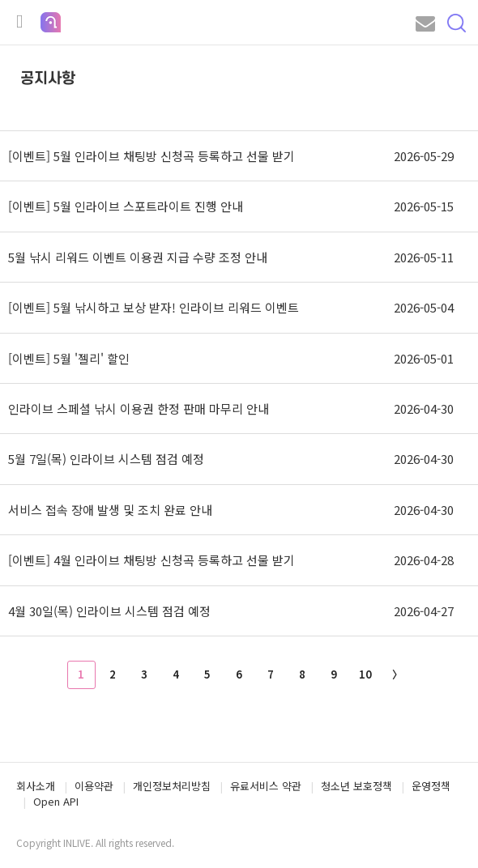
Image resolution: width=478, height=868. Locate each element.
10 (365, 674)
